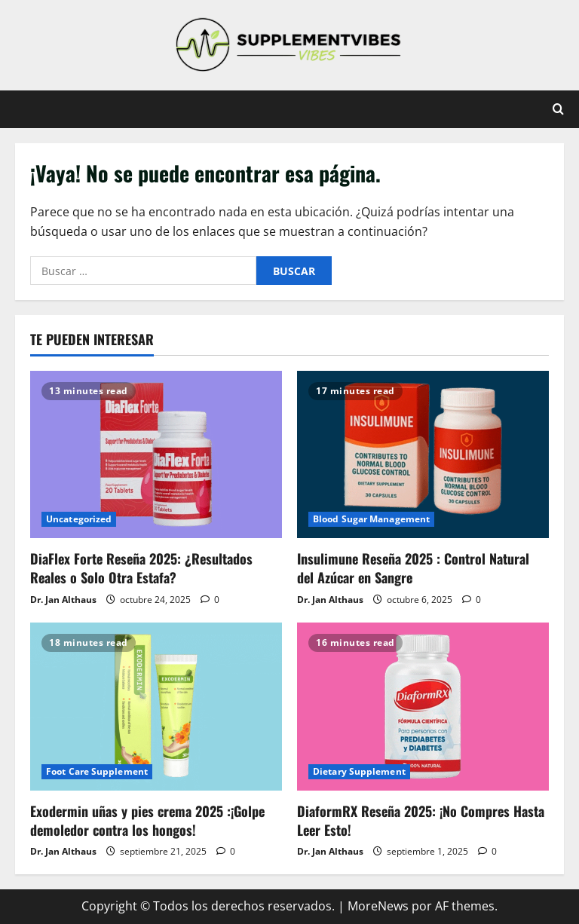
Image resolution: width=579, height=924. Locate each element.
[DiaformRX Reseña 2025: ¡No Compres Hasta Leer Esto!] (423, 707)
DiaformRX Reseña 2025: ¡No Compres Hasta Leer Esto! (421, 820)
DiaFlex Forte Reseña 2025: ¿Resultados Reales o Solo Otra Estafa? (141, 568)
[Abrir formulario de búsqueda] (558, 109)
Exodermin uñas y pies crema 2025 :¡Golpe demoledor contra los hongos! (147, 820)
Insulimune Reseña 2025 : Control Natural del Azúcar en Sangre (413, 568)
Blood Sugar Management (371, 519)
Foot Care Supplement (97, 771)
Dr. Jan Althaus (63, 600)
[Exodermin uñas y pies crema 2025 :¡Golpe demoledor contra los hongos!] (156, 707)
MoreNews (378, 906)
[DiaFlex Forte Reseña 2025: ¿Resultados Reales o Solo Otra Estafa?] (156, 455)
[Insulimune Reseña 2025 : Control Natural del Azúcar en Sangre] (423, 455)
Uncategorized (79, 519)
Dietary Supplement (359, 771)
